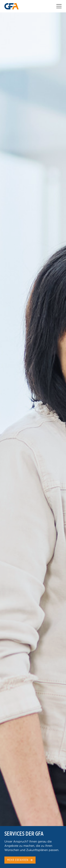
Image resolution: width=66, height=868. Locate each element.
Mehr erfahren (18, 860)
